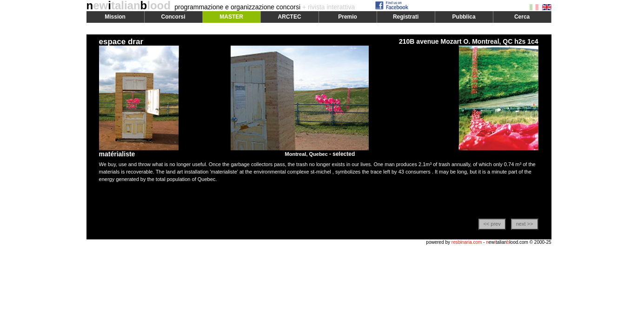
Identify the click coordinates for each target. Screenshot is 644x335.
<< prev (492, 224)
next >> (525, 224)
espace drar (121, 42)
